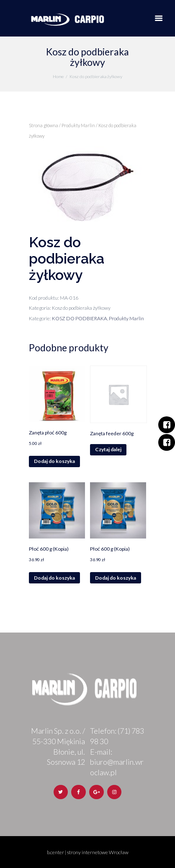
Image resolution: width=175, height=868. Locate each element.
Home (58, 76)
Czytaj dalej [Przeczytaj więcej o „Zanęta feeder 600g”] (108, 449)
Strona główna (44, 125)
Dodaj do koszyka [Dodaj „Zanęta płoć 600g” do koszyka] (54, 461)
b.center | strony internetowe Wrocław (88, 852)
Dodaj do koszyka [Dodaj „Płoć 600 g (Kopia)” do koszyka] (54, 578)
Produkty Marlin (78, 125)
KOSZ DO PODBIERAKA (80, 318)
